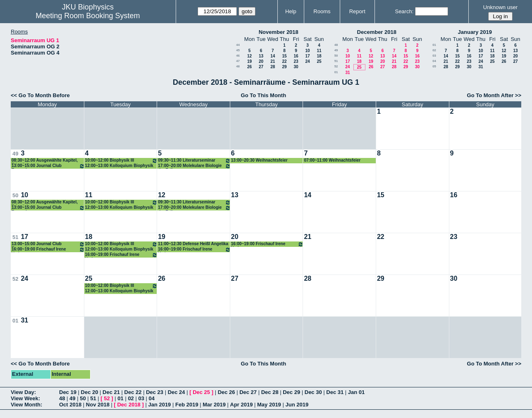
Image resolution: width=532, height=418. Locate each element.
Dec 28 (270, 392)
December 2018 (377, 32)
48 (238, 66)
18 (319, 56)
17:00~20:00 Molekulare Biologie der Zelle (194, 166)
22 (284, 61)
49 (336, 50)
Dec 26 (227, 392)
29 (284, 67)
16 (296, 56)
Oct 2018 (70, 405)
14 (273, 56)
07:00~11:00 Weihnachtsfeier (332, 160)
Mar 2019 (214, 405)
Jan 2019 (159, 405)
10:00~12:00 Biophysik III (122, 161)
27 (261, 67)
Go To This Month (264, 95)
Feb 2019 (187, 405)
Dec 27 (248, 392)
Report (357, 11)
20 (261, 61)
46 (238, 56)
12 (249, 56)
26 (249, 67)
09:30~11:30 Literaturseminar (194, 161)
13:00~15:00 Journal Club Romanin (48, 166)
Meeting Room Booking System (88, 16)
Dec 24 (177, 392)
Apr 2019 (242, 405)
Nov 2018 (98, 405)
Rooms (322, 11)
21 (273, 61)
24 (307, 61)
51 (336, 61)
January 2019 (475, 32)
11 (319, 51)
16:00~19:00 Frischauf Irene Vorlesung (48, 250)
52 (336, 66)
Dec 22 (133, 392)
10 (307, 51)
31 (347, 73)
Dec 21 (111, 392)
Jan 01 (356, 392)
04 (434, 61)
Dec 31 (335, 392)
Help (291, 11)
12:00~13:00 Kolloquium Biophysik (119, 166)
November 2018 (279, 32)
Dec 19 (68, 392)
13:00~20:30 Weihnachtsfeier (259, 160)
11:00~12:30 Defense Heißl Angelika (193, 244)
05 (434, 66)
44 (238, 45)
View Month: (26, 405)
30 (296, 67)
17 (307, 56)
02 (434, 50)
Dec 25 (201, 392)
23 (296, 61)
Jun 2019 (297, 405)
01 (336, 72)
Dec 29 (291, 392)
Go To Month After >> (494, 95)
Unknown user (500, 7)
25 (319, 61)
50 (336, 56)
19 (249, 61)
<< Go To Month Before (40, 95)
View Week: (25, 398)
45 (238, 50)
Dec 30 (313, 392)
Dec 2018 (129, 405)
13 (261, 56)
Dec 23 (155, 392)
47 (238, 61)
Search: (404, 11)
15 (284, 56)
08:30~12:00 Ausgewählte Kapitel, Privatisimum (45, 161)
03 (434, 56)
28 (273, 67)
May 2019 (269, 405)
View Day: (23, 392)
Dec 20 (90, 392)
